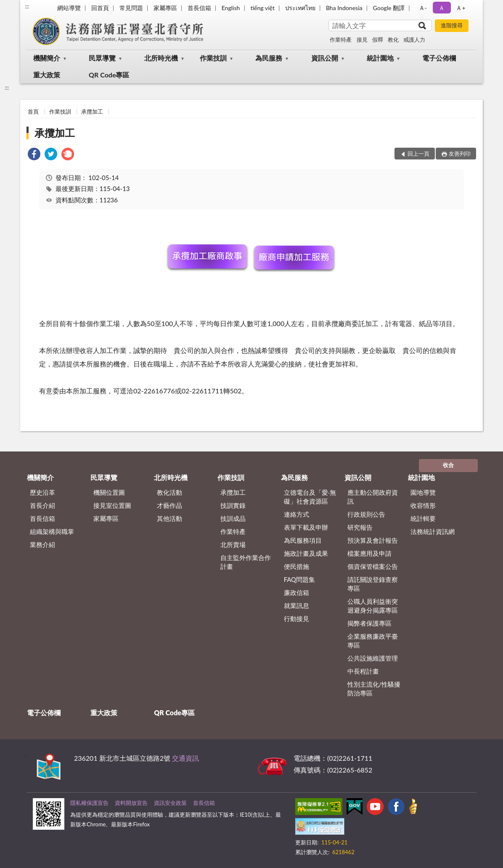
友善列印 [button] (460, 154)
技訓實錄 (233, 505)
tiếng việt (262, 8)
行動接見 (297, 618)
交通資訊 (185, 758)
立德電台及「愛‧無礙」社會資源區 (310, 497)
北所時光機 (161, 58)
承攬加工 (92, 111)
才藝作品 (169, 505)
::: (27, 6)
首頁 (33, 111)
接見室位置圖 (112, 505)
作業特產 (341, 40)
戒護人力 (414, 40)
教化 (393, 40)
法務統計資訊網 (433, 531)
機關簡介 (47, 58)
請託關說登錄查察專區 (373, 584)
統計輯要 (423, 518)
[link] (34, 155)
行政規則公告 (366, 514)
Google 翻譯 (389, 8)
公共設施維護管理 (373, 658)
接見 (362, 40)
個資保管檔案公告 (373, 566)
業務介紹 (42, 544)
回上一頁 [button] (418, 154)
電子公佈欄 (439, 58)
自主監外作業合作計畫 (246, 562)
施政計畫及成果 (306, 553)
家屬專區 (165, 8)
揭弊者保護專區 (369, 623)
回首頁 (100, 8)
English (231, 8)
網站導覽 (69, 8)
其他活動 (169, 518)
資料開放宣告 (131, 803)
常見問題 (131, 8)
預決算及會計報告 (373, 540)
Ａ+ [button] (461, 8)
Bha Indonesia (344, 8)
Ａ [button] (442, 8)
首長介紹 (42, 505)
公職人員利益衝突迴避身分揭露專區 (373, 606)
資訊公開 (325, 58)
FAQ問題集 (300, 579)
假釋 (378, 40)
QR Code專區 (109, 75)
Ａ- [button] (423, 8)
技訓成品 (233, 518)
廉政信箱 (297, 592)
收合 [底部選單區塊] (448, 465)
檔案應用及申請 (369, 553)
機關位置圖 (109, 492)
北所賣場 (233, 544)
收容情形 (423, 505)
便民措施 (297, 566)
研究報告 (360, 527)
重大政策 (47, 75)
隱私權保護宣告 (89, 803)
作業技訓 (213, 58)
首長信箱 (199, 8)
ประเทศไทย (300, 8)
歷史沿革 (42, 492)
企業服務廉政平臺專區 (373, 641)
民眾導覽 (102, 58)
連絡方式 (297, 514)
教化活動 (169, 492)
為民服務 (269, 58)
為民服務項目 (303, 540)
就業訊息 (297, 605)
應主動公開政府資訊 (373, 497)
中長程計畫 (363, 671)
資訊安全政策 (170, 803)
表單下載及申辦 (306, 527)
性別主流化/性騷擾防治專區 (374, 689)
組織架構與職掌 (52, 531)
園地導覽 (423, 492)
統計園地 (380, 58)
